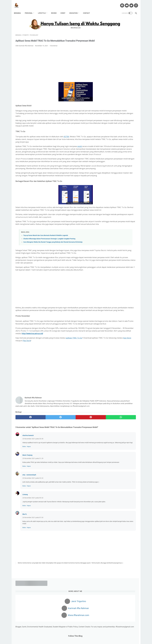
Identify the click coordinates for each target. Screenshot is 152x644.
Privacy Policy (96, 636)
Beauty (108, 203)
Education (75, 10)
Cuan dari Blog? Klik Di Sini (117, 283)
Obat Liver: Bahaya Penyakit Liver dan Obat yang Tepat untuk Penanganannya (119, 173)
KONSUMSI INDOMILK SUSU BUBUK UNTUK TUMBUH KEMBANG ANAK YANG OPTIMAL (120, 130)
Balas (24, 496)
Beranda (19, 10)
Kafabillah (118, 219)
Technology (122, 239)
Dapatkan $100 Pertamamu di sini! (120, 293)
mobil (80, 153)
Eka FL (25, 570)
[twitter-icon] (130, 3)
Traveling (131, 239)
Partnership (109, 231)
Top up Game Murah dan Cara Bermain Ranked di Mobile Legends (46, 261)
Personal (30, 10)
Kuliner (118, 223)
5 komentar (54, 47)
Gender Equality (111, 215)
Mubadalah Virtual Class (115, 165)
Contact (88, 10)
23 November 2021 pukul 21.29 (33, 508)
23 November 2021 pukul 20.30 (33, 486)
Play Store (66, 382)
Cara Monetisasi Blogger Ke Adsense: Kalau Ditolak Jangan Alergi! (118, 140)
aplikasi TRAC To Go (74, 379)
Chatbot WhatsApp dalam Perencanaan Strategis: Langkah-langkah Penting (49, 264)
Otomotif (117, 227)
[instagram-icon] (134, 3)
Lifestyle (43, 10)
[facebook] (26, 461)
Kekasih (133, 219)
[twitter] (46, 461)
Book (130, 203)
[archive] (112, 255)
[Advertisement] (56, 66)
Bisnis (115, 203)
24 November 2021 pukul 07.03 (33, 573)
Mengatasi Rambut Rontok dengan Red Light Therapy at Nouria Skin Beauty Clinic (119, 150)
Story (114, 239)
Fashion (108, 211)
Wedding (108, 243)
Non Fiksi (109, 227)
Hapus (29, 496)
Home (46, 636)
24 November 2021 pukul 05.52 (33, 551)
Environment (117, 207)
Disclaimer (67, 636)
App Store (51, 382)
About (52, 636)
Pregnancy (127, 231)
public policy (110, 235)
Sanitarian (127, 235)
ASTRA (66, 141)
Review (55, 10)
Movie (132, 223)
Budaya (108, 207)
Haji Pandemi (123, 215)
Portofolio (86, 636)
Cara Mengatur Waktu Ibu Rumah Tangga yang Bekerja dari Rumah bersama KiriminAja (53, 268)
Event (64, 10)
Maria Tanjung (27, 504)
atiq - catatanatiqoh (29, 526)
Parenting (126, 227)
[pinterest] (66, 461)
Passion (119, 231)
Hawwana (109, 219)
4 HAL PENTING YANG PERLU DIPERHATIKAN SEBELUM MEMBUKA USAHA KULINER (118, 113)
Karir (126, 219)
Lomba (125, 223)
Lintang (25, 548)
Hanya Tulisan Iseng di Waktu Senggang (79, 641)
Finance (122, 211)
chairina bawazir (28, 482)
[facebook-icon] (120, 3)
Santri (107, 239)
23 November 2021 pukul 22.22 (33, 529)
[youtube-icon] (125, 3)
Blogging (122, 203)
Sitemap (106, 636)
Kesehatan (109, 223)
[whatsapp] (87, 461)
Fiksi (115, 211)
